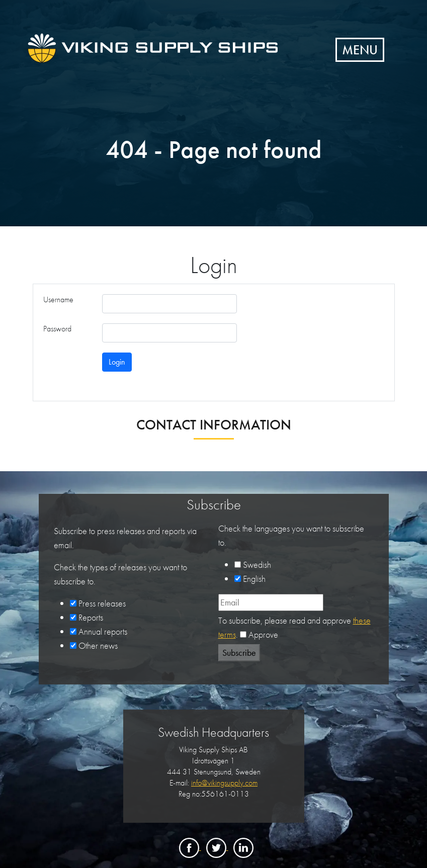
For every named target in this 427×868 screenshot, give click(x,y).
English (254, 579)
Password (57, 329)
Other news (98, 645)
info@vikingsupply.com (224, 783)
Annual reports (103, 631)
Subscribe (239, 653)
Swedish (257, 565)
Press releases (102, 603)
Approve (263, 634)
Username (58, 299)
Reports (91, 617)
